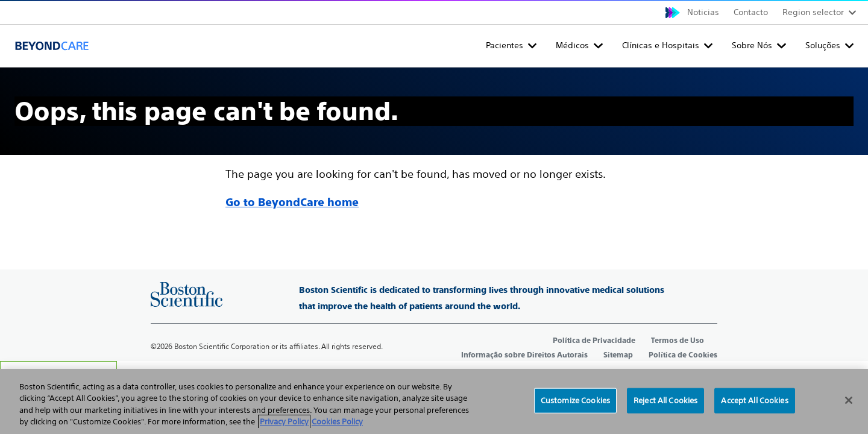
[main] (434, 140)
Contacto (751, 12)
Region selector (813, 12)
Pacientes (505, 45)
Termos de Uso (678, 341)
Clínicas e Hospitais (661, 45)
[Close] (849, 400)
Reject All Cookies (665, 401)
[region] (434, 401)
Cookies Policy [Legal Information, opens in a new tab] (337, 422)
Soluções (823, 45)
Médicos (572, 45)
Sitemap (618, 355)
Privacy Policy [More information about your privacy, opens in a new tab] (284, 422)
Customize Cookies (575, 401)
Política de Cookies (683, 355)
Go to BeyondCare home (292, 202)
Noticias (703, 12)
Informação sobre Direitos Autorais (524, 355)
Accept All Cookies (754, 401)
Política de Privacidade (594, 341)
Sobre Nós (752, 45)
